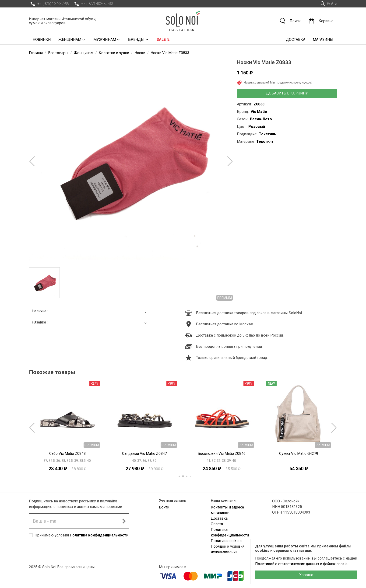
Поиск (290, 21)
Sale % (163, 40)
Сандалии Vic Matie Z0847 (144, 454)
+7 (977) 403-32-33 (93, 4)
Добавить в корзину (287, 93)
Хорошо (306, 575)
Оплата (217, 524)
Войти (328, 4)
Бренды (139, 40)
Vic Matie (259, 112)
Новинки (42, 40)
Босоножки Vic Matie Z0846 (222, 454)
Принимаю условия (81, 535)
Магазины (323, 40)
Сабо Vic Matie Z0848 (67, 454)
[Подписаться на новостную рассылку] (124, 521)
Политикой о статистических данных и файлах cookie (301, 564)
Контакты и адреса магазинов (227, 510)
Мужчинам (107, 40)
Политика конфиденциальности (99, 535)
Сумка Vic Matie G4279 (299, 454)
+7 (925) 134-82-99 (49, 4)
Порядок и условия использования (228, 549)
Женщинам (72, 40)
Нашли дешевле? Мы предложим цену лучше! (274, 83)
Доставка (296, 40)
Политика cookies (226, 541)
